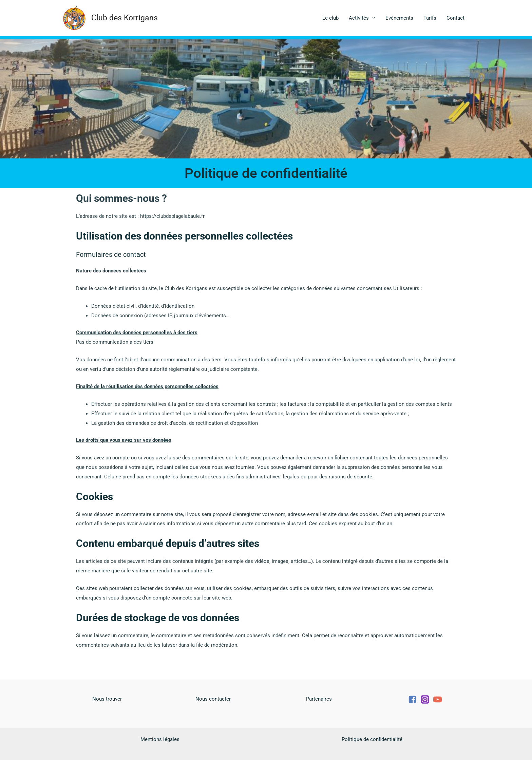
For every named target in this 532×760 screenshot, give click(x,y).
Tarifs (430, 18)
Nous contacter (213, 699)
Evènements (399, 18)
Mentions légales (160, 739)
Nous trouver (107, 699)
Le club (330, 18)
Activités (359, 18)
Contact (455, 18)
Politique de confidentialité (372, 739)
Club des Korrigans (125, 18)
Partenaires (319, 699)
